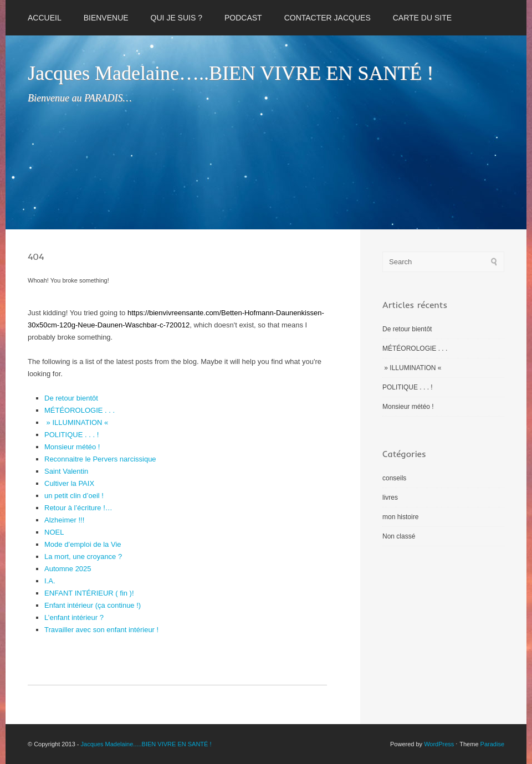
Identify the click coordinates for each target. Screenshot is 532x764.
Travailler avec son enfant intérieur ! (101, 630)
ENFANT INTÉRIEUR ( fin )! (89, 593)
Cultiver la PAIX (69, 483)
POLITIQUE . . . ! (71, 435)
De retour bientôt (71, 398)
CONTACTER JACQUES (328, 18)
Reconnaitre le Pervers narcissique (100, 459)
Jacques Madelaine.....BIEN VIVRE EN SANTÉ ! (146, 744)
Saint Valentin (66, 471)
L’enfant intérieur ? (74, 617)
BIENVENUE (106, 18)
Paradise (492, 744)
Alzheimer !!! (64, 520)
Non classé (399, 536)
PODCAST (243, 18)
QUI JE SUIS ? (177, 18)
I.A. (50, 581)
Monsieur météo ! (72, 447)
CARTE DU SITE (422, 18)
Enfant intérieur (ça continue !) (93, 605)
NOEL (54, 532)
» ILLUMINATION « (77, 422)
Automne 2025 (68, 569)
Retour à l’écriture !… (78, 508)
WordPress (439, 744)
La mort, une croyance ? (83, 557)
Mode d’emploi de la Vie (83, 544)
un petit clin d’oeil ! (74, 496)
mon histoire (400, 517)
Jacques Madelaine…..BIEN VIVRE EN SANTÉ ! (231, 73)
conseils (394, 478)
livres (390, 498)
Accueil (45, 18)
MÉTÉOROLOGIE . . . (80, 410)
